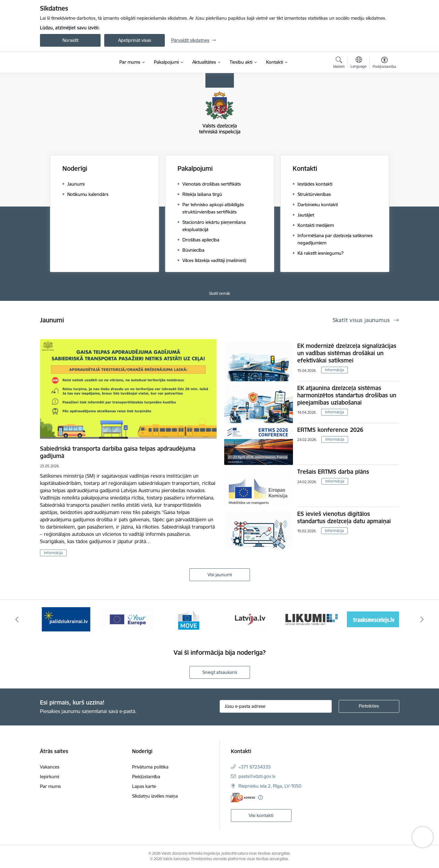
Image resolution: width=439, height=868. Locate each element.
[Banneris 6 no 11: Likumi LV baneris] (373, 619)
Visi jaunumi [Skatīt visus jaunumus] (220, 575)
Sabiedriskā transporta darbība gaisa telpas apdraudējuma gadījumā (118, 452)
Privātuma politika (150, 767)
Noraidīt (70, 40)
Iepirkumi (50, 777)
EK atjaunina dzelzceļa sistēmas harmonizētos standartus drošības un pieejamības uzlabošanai (347, 395)
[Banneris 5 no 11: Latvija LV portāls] (312, 619)
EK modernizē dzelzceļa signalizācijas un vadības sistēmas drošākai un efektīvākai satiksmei (347, 353)
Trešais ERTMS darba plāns (333, 472)
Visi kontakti (261, 815)
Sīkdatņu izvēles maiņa (155, 796)
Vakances (50, 767)
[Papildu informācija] (260, 797)
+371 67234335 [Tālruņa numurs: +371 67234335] (255, 767)
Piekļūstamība (146, 777)
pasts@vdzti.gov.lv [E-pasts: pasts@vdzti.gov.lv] (257, 776)
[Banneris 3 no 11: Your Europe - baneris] (189, 619)
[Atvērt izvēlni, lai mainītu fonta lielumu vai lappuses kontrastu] (384, 63)
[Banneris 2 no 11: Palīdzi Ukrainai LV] (128, 619)
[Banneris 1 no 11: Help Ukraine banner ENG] (66, 619)
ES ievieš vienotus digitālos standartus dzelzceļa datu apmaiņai (344, 517)
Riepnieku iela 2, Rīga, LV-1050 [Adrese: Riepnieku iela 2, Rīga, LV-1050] (270, 786)
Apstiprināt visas (135, 40)
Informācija (53, 553)
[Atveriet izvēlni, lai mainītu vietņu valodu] (359, 63)
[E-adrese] (243, 797)
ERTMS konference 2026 (330, 430)
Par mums (50, 786)
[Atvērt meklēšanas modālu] (339, 63)
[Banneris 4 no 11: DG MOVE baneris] (250, 619)
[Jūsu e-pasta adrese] (276, 706)
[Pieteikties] (369, 706)
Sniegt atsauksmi (220, 672)
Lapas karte (144, 786)
